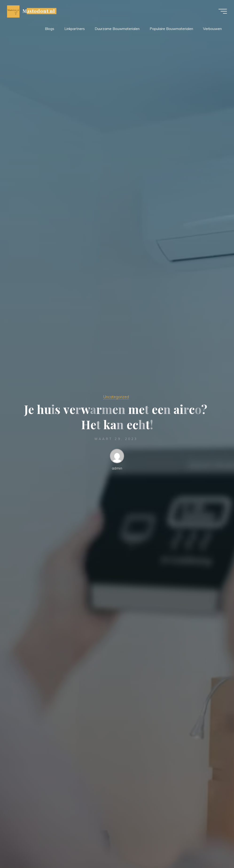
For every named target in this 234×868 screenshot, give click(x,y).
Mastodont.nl (39, 11)
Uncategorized (116, 397)
